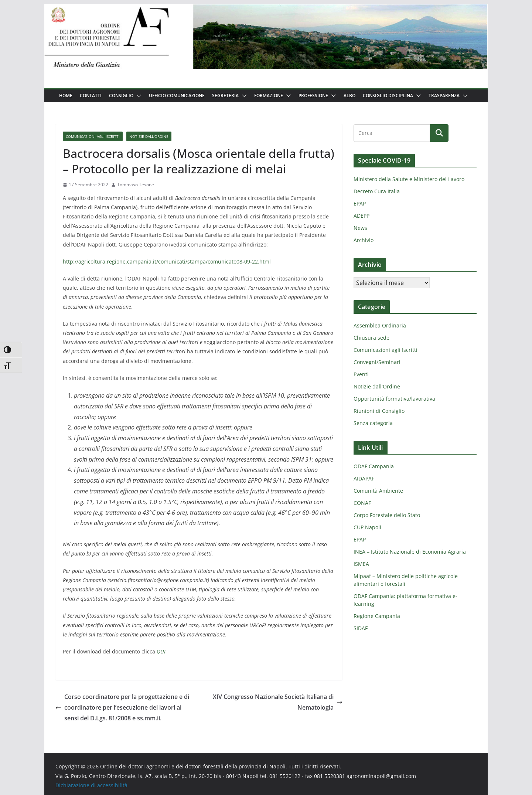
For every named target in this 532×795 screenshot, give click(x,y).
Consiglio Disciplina (388, 96)
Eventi (361, 374)
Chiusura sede (371, 338)
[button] (137, 96)
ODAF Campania (374, 466)
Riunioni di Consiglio (379, 411)
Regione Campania (377, 616)
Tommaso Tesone (136, 185)
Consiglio (121, 96)
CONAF (362, 503)
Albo (349, 96)
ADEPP (362, 216)
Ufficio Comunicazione (177, 96)
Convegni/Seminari (377, 362)
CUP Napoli (367, 527)
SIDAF (361, 628)
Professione (313, 96)
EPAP (360, 203)
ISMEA (361, 564)
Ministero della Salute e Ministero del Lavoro (409, 179)
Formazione (269, 96)
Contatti (91, 96)
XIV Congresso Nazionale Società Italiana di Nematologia (278, 702)
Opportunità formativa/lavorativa (394, 399)
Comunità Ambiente (378, 491)
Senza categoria (373, 423)
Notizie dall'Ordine (149, 136)
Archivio (364, 240)
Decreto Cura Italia (377, 191)
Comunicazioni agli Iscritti (93, 136)
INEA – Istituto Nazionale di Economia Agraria (410, 552)
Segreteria (225, 96)
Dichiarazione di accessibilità (91, 785)
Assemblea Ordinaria (380, 325)
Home (66, 96)
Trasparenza (444, 96)
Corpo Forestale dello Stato (387, 515)
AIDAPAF (364, 478)
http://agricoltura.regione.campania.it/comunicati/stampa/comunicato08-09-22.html (167, 261)
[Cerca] (439, 133)
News (360, 228)
